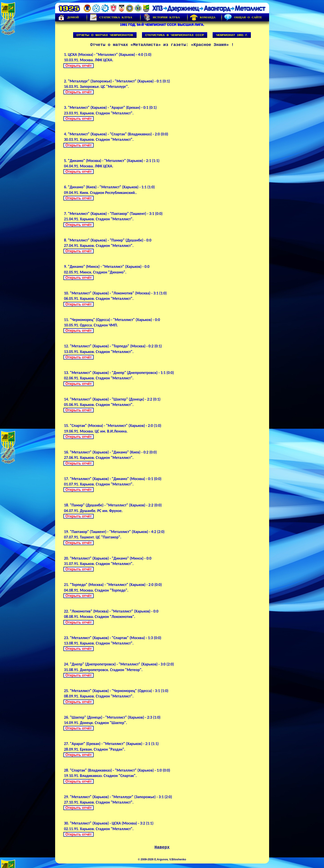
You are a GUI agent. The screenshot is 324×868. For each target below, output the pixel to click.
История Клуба (161, 17)
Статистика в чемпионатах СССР (175, 35)
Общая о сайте (243, 17)
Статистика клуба (111, 17)
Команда (203, 17)
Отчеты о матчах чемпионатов (105, 35)
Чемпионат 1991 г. (232, 35)
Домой (68, 17)
